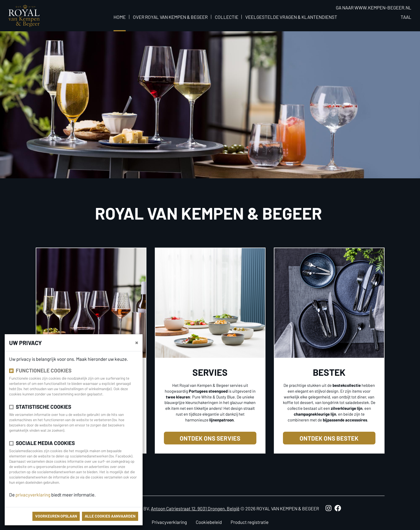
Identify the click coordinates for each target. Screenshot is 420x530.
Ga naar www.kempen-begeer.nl (374, 7)
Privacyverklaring (169, 522)
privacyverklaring (33, 495)
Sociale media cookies (45, 443)
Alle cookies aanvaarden (110, 516)
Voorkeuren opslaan (56, 516)
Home (120, 17)
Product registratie (250, 522)
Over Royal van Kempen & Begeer (170, 17)
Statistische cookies (43, 407)
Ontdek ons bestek (329, 438)
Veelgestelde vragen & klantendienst (291, 17)
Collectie (227, 17)
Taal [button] (406, 17)
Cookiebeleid (209, 522)
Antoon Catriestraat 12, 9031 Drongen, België (195, 508)
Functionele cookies (44, 370)
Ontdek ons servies (210, 438)
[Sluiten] (137, 342)
